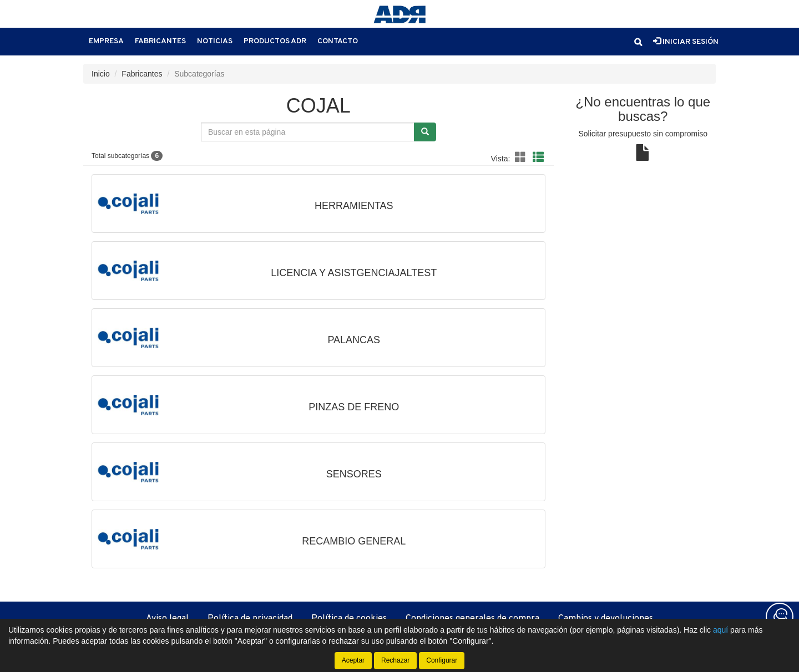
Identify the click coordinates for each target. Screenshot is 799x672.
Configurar (442, 660)
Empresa (106, 41)
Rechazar (395, 660)
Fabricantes (160, 41)
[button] (638, 42)
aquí (720, 630)
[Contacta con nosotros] (780, 617)
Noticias (215, 41)
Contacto (338, 41)
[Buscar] (425, 132)
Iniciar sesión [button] (686, 42)
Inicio (101, 74)
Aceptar (353, 660)
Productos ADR (275, 41)
